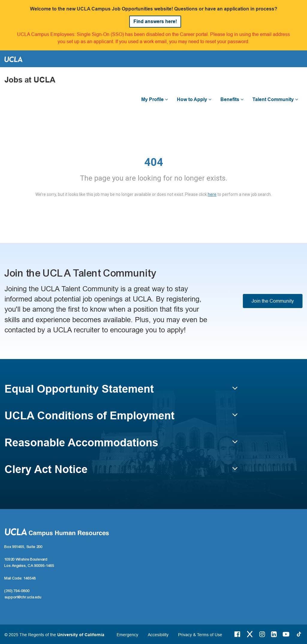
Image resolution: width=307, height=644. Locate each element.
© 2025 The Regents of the (54, 635)
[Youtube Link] (286, 634)
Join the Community (273, 301)
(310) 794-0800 (17, 591)
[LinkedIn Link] (274, 634)
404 (154, 162)
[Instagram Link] (262, 634)
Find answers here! (155, 21)
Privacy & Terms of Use (200, 635)
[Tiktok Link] (299, 634)
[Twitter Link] (250, 634)
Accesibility (158, 635)
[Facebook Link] (237, 634)
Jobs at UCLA (30, 80)
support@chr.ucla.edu (23, 597)
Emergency (127, 635)
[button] (121, 392)
